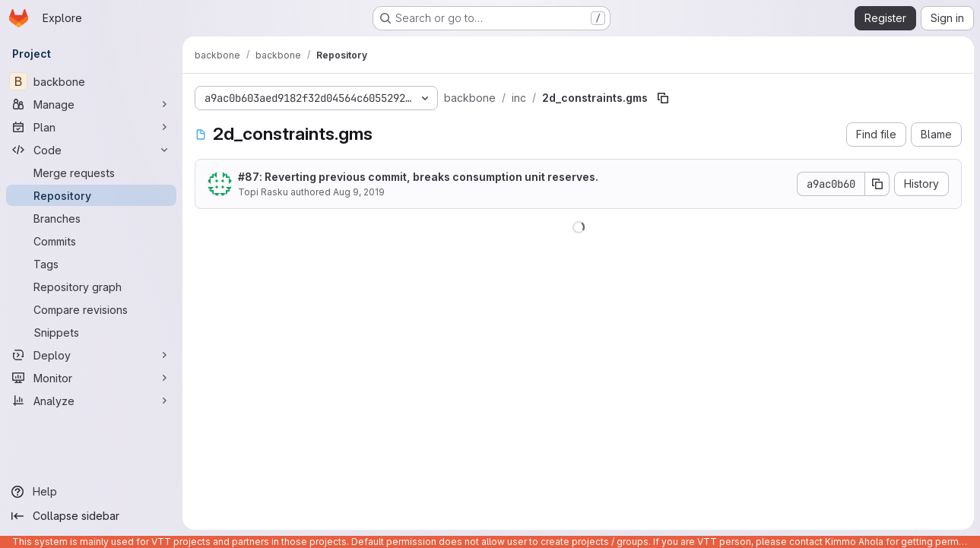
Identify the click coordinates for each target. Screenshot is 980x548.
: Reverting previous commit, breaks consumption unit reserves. (418, 177)
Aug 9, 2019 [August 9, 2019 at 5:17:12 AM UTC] (359, 192)
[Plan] (91, 127)
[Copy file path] (663, 98)
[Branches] (91, 218)
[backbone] (91, 81)
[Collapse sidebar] (91, 516)
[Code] (91, 150)
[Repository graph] (91, 287)
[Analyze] (91, 401)
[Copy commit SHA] (877, 184)
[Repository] (91, 195)
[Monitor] (91, 378)
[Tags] (91, 264)
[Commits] (91, 241)
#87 (249, 177)
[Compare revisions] (91, 309)
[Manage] (91, 104)
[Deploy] (91, 355)
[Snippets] (91, 332)
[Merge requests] (91, 173)
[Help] (91, 492)
